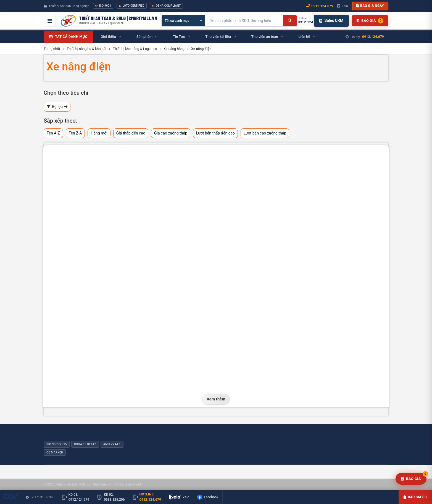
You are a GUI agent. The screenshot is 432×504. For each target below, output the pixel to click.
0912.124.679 (373, 37)
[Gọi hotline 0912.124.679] (306, 21)
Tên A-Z (53, 133)
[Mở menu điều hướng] (50, 21)
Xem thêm (216, 399)
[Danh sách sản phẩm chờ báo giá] (370, 21)
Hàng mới (99, 133)
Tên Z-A (75, 133)
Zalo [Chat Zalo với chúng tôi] (343, 6)
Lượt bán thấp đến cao (215, 133)
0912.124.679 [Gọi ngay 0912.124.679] (320, 6)
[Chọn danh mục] (183, 21)
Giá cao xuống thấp (171, 133)
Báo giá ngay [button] (370, 6)
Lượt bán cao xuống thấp (265, 133)
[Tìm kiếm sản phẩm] (244, 21)
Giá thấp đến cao (131, 133)
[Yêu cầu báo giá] (411, 479)
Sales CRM (331, 20)
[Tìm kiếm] (290, 21)
